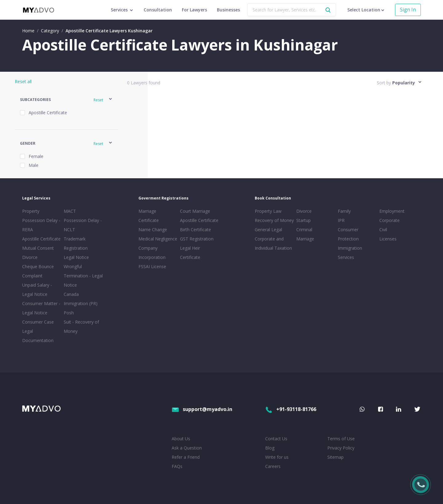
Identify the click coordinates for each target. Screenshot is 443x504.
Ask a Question (187, 448)
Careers (273, 466)
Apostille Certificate (41, 239)
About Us (181, 439)
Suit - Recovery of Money (81, 327)
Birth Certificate (196, 230)
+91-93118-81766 (291, 409)
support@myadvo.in (202, 409)
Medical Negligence (158, 239)
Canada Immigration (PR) (81, 299)
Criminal (304, 230)
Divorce (304, 211)
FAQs (177, 466)
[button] (66, 100)
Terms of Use (341, 439)
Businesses (228, 10)
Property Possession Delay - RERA (41, 220)
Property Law (268, 211)
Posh (69, 313)
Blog (270, 448)
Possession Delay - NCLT (83, 225)
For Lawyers (194, 10)
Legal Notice (76, 257)
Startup (303, 220)
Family (344, 211)
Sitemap (335, 457)
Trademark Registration (76, 243)
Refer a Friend (186, 457)
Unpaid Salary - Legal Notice (37, 290)
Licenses (388, 239)
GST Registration (197, 239)
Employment (392, 211)
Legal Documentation (38, 336)
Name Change (153, 230)
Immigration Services (350, 253)
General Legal (268, 230)
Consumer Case (38, 322)
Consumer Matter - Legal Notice (41, 308)
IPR (341, 220)
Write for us (277, 457)
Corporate (389, 220)
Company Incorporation (152, 253)
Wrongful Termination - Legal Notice (83, 276)
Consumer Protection (348, 234)
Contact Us (276, 439)
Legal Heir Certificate (190, 253)
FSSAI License (152, 266)
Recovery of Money (274, 220)
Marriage (305, 239)
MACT (70, 211)
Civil (383, 230)
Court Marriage (195, 211)
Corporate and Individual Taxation (273, 243)
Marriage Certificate (149, 216)
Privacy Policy (341, 448)
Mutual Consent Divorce (38, 253)
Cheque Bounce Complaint (38, 271)
